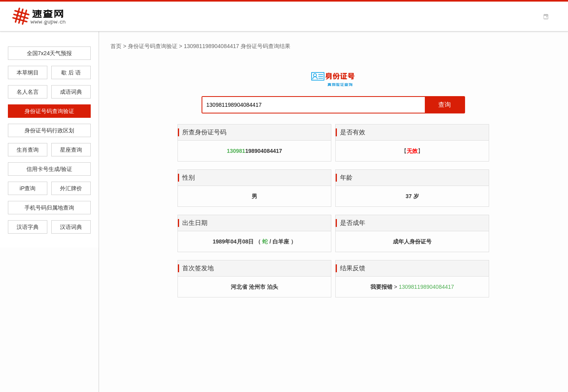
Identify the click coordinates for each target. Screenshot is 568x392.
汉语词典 (71, 227)
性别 (189, 177)
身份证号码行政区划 (49, 130)
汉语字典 (28, 227)
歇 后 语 (71, 72)
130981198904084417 (426, 287)
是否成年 (353, 223)
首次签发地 (198, 268)
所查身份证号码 (204, 132)
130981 (236, 151)
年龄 (346, 177)
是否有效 (353, 132)
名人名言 (28, 92)
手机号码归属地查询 (49, 208)
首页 (116, 46)
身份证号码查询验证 (49, 111)
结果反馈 (353, 268)
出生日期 (195, 223)
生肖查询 (28, 150)
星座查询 (71, 150)
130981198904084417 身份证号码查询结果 (237, 46)
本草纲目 (28, 72)
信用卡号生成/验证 (49, 169)
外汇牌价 (71, 188)
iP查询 (28, 188)
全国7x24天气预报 (49, 53)
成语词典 (71, 92)
